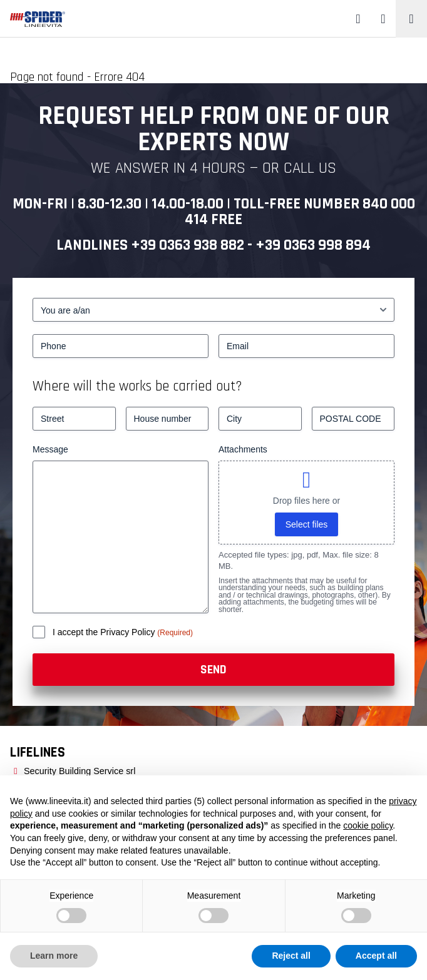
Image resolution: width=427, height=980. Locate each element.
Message (50, 449)
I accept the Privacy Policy (105, 632)
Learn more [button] (54, 956)
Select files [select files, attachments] (307, 524)
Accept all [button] (376, 956)
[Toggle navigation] (411, 19)
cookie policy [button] (368, 825)
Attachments (243, 449)
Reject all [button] (291, 956)
